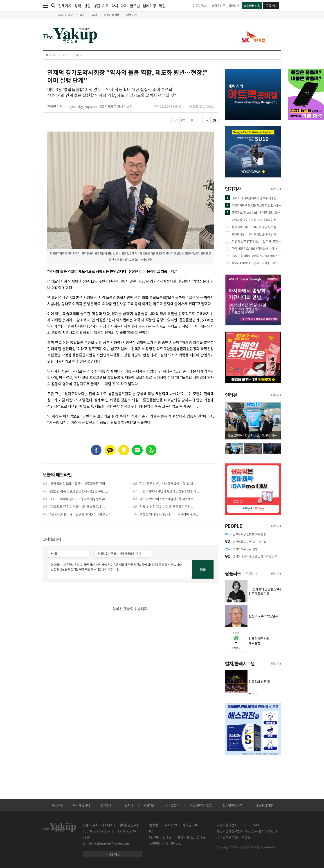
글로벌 (135, 6)
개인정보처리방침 (201, 805)
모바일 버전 (113, 854)
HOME (51, 55)
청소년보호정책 (233, 805)
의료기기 (132, 15)
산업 (87, 7)
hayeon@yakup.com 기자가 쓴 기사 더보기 (100, 106)
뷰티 (94, 15)
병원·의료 (101, 6)
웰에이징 (149, 6)
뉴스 (65, 55)
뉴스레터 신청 (252, 6)
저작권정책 (172, 805)
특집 (162, 6)
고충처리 (127, 805)
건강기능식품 (112, 15)
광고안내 (106, 805)
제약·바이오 (65, 15)
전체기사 (65, 6)
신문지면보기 (201, 6)
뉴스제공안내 (82, 805)
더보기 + (276, 189)
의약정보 (234, 6)
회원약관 (149, 805)
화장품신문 (219, 6)
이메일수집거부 (263, 805)
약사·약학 (119, 6)
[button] (250, 694)
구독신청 (271, 6)
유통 (82, 15)
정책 (78, 6)
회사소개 (57, 805)
